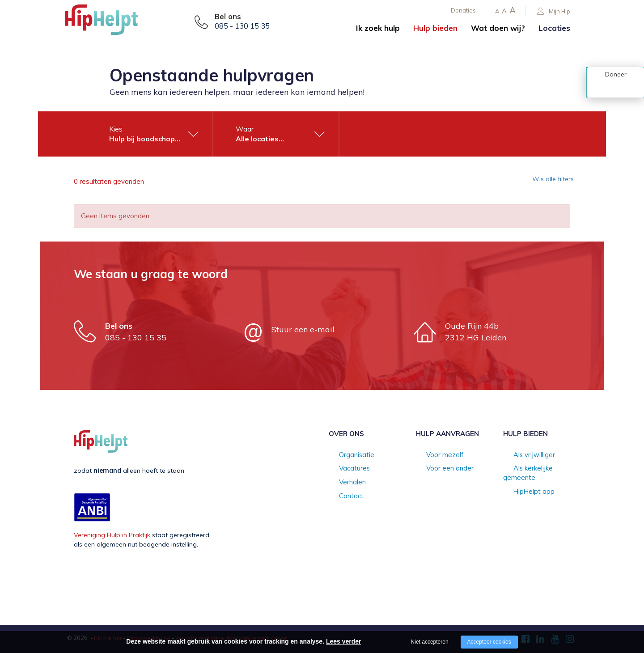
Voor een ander (439, 469)
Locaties (554, 28)
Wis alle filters (548, 182)
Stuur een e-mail (303, 329)
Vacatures (344, 469)
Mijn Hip (554, 11)
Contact (341, 497)
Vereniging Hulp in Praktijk (112, 535)
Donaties (463, 10)
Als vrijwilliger (523, 455)
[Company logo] (110, 22)
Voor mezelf (434, 455)
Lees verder (344, 641)
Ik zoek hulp (378, 28)
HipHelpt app (523, 483)
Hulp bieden (435, 28)
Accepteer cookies (489, 642)
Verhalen (342, 483)
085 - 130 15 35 (242, 26)
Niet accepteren (430, 642)
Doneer (616, 88)
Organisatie (346, 455)
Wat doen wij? (498, 28)
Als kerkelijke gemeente (538, 469)
